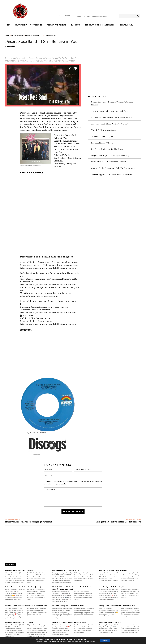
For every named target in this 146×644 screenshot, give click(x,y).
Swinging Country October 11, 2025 (67, 570)
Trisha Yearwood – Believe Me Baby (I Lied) (23, 587)
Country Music (18, 36)
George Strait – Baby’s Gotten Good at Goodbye (118, 522)
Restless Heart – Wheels (102, 142)
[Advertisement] (51, 233)
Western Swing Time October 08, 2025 (68, 606)
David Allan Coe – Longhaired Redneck (109, 161)
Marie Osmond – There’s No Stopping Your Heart (29, 522)
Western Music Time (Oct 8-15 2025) (20, 570)
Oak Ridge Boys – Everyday (110, 622)
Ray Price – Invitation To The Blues (107, 148)
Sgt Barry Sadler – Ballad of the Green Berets (111, 116)
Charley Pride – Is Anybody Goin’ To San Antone (113, 167)
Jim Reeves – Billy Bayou (102, 135)
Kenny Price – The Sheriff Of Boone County (117, 606)
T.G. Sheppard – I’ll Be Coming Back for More (112, 110)
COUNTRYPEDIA (32, 173)
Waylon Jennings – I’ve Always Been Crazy (110, 154)
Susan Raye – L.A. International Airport (69, 622)
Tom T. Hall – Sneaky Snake (104, 129)
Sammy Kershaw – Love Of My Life (113, 570)
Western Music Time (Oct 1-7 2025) (19, 622)
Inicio (7, 36)
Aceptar (105, 640)
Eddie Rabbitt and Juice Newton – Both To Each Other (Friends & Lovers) (71, 588)
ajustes (91, 641)
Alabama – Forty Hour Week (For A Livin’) (110, 123)
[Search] (138, 16)
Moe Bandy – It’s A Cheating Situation (115, 587)
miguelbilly (11, 46)
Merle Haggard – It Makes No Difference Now (112, 173)
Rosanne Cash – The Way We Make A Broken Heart (26, 606)
